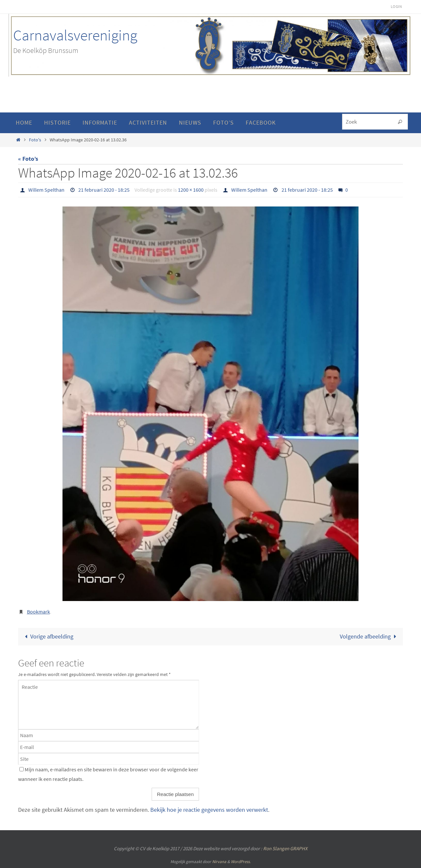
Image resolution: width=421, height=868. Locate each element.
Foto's (35, 140)
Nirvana (219, 862)
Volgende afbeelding (369, 636)
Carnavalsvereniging (75, 35)
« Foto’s (28, 159)
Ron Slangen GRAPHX (285, 848)
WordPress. (241, 862)
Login (396, 6)
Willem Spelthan (46, 190)
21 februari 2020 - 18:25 (104, 190)
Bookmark (38, 612)
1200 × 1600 (191, 190)
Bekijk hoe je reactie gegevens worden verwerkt (209, 810)
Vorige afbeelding (48, 636)
